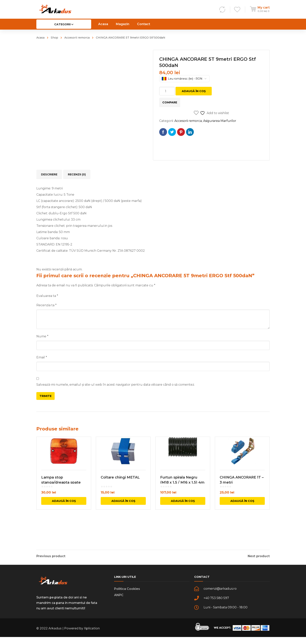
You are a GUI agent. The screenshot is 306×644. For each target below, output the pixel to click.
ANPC (119, 602)
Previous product (51, 556)
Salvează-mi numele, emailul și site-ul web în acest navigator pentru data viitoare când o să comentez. (116, 385)
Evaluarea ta (47, 296)
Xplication (92, 635)
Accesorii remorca (77, 38)
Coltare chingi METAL (120, 503)
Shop (54, 38)
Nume (42, 336)
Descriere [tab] (49, 174)
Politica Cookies (127, 596)
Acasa (40, 38)
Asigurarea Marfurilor (220, 121)
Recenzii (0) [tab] (77, 174)
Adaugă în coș (194, 91)
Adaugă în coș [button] (64, 527)
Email (42, 357)
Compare (170, 102)
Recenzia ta (46, 305)
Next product (259, 556)
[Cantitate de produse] (167, 91)
